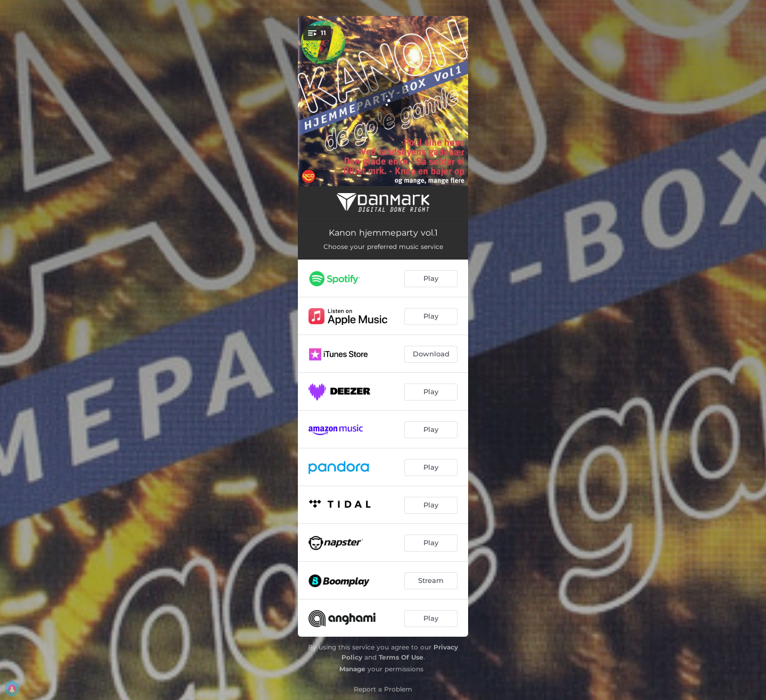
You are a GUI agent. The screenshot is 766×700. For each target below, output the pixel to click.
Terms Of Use (401, 657)
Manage (352, 669)
